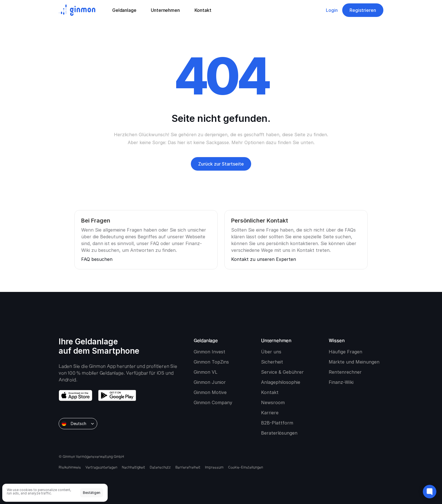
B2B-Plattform (277, 423)
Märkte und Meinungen (354, 362)
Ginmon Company (213, 402)
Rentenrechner (345, 372)
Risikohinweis (70, 467)
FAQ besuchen (97, 259)
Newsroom (273, 402)
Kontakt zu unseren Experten (264, 259)
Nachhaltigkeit (133, 467)
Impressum (214, 467)
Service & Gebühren (283, 372)
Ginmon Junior (210, 382)
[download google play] (117, 395)
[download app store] (76, 395)
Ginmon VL (205, 372)
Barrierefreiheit (188, 467)
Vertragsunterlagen (101, 467)
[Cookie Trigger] (246, 467)
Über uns (271, 352)
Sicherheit (272, 362)
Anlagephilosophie (281, 382)
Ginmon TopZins (211, 362)
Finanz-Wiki (341, 382)
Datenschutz (160, 467)
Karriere (270, 413)
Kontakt (270, 392)
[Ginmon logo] (77, 10)
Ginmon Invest (209, 352)
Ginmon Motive (210, 392)
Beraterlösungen (279, 433)
